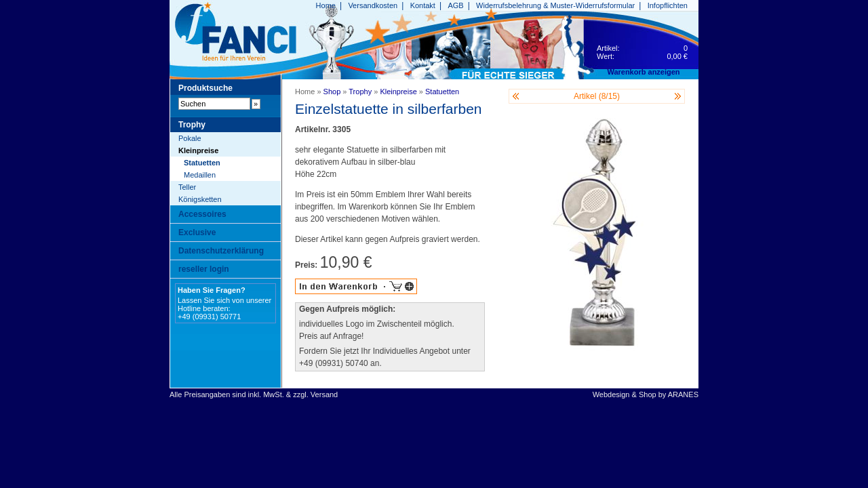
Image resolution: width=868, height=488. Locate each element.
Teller (187, 187)
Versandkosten (373, 5)
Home (326, 5)
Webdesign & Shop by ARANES (646, 394)
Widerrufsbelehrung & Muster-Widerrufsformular (555, 5)
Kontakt (423, 5)
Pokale (190, 138)
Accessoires (202, 214)
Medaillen (200, 175)
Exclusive (197, 232)
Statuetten (202, 163)
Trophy (360, 91)
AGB (455, 5)
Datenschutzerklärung (221, 251)
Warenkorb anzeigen (643, 72)
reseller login (204, 269)
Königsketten (200, 199)
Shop (332, 91)
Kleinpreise (198, 150)
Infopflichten (668, 5)
